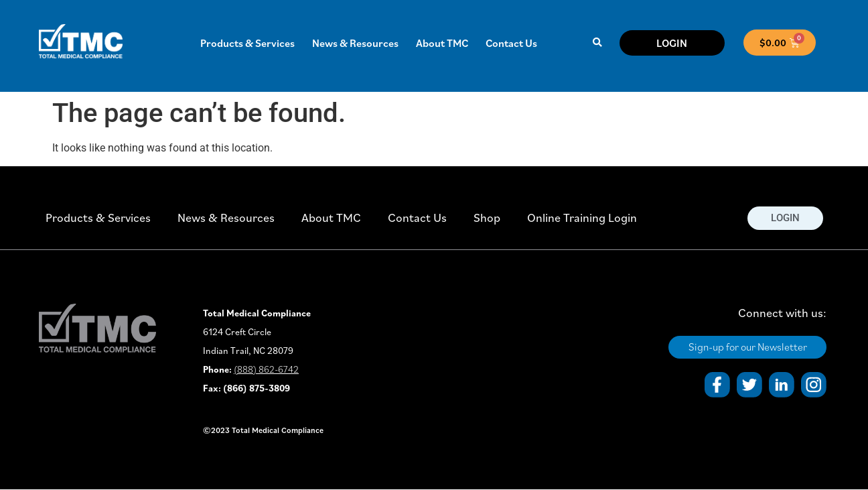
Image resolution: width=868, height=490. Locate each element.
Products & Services (247, 43)
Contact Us (511, 43)
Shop (487, 218)
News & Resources (355, 43)
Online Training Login (582, 218)
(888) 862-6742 (266, 369)
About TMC (442, 43)
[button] (597, 43)
